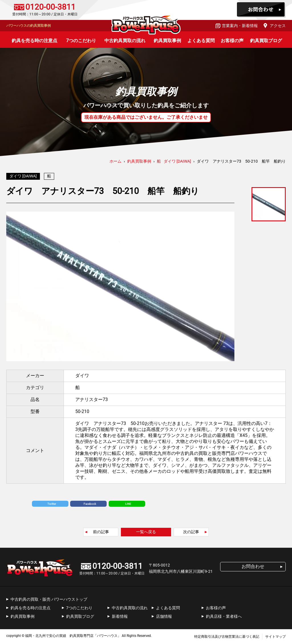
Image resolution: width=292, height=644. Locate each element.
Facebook (90, 505)
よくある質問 (201, 41)
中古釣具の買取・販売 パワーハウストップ (49, 601)
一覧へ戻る (146, 533)
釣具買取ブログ (266, 41)
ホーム (115, 161)
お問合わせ (261, 10)
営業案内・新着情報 (240, 26)
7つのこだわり (81, 41)
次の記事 (191, 533)
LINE (128, 505)
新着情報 (120, 618)
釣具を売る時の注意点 (35, 41)
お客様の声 (232, 41)
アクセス (278, 26)
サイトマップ (275, 638)
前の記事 (101, 533)
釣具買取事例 (167, 41)
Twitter (52, 505)
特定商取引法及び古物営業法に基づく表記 (227, 638)
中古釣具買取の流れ (125, 41)
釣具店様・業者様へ (224, 618)
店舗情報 (164, 618)
